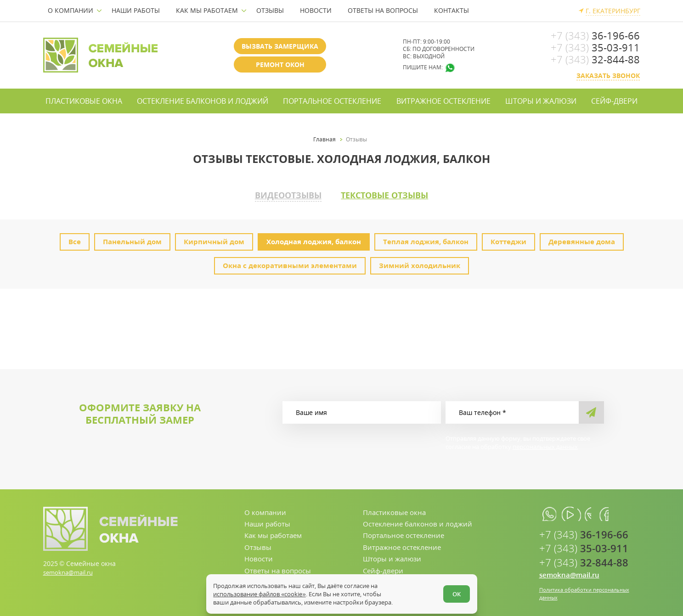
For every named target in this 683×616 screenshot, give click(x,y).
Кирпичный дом (214, 239)
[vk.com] (593, 512)
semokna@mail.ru (71, 570)
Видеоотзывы (277, 194)
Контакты (452, 10)
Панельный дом (132, 239)
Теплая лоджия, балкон (426, 239)
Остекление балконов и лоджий (203, 101)
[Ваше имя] (362, 410)
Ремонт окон (280, 64)
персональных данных (545, 444)
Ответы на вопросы (383, 10)
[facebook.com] (614, 512)
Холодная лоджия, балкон (314, 239)
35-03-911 (595, 47)
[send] (591, 410)
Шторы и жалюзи (541, 101)
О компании (71, 10)
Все (75, 239)
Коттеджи (508, 239)
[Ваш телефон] (512, 410)
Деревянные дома (582, 239)
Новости (316, 10)
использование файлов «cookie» (262, 592)
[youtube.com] (573, 512)
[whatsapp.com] (552, 512)
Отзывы (270, 10)
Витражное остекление (443, 101)
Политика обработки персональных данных (588, 594)
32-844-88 (595, 59)
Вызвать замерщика (280, 46)
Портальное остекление (332, 101)
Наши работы (136, 10)
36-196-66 (595, 35)
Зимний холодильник (420, 263)
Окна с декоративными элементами (290, 263)
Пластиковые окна (84, 101)
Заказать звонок (608, 76)
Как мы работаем (207, 10)
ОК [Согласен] (455, 592)
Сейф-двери (614, 101)
